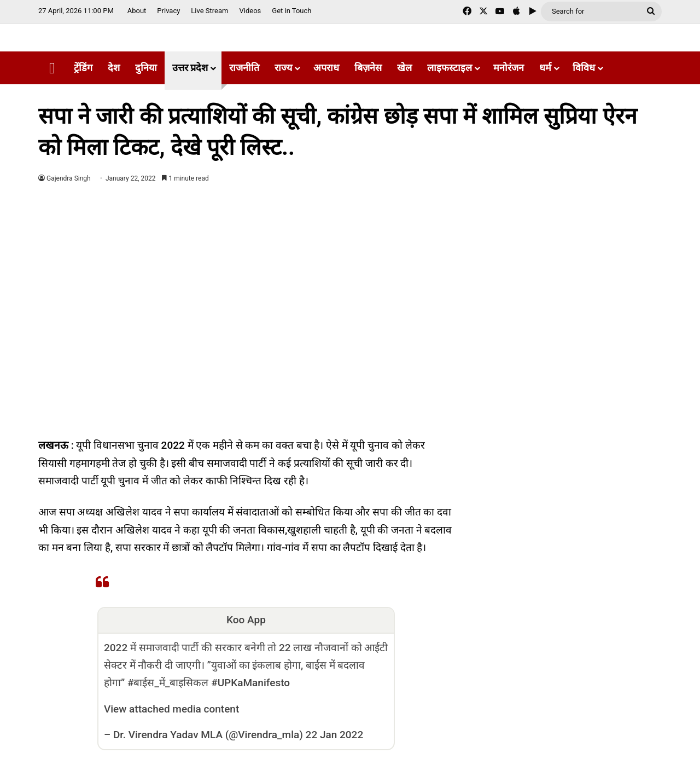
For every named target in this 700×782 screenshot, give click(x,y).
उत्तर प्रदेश (190, 68)
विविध (584, 68)
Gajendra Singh (69, 178)
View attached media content (171, 709)
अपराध (326, 68)
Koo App (246, 620)
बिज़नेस (368, 68)
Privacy (168, 11)
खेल (404, 68)
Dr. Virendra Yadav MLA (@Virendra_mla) (208, 735)
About (137, 11)
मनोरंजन (509, 68)
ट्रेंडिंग (83, 68)
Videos (250, 11)
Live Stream (209, 11)
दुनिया (146, 68)
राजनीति (244, 68)
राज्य (283, 68)
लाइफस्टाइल (450, 68)
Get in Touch (291, 11)
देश (114, 68)
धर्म (545, 68)
